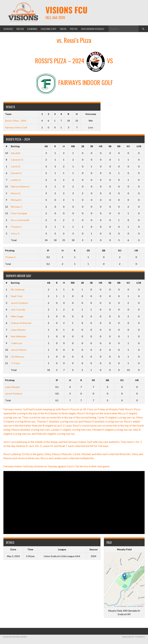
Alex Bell (15, 153)
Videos (63, 29)
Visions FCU (67, 10)
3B (92, 146)
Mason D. (16, 193)
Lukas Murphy (18, 330)
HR (101, 146)
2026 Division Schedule (93, 29)
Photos (74, 29)
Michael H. (16, 200)
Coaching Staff (49, 29)
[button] (124, 577)
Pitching (10, 250)
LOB (139, 146)
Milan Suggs (17, 316)
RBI (73, 146)
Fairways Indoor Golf (16, 127)
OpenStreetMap (132, 606)
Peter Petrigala (19, 213)
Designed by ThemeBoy (134, 637)
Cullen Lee (17, 343)
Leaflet (117, 606)
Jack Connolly (18, 310)
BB (119, 146)
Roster (20, 29)
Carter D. (16, 166)
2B (83, 146)
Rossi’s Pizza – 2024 (16, 121)
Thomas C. (17, 227)
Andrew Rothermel (21, 323)
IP (48, 250)
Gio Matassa (18, 357)
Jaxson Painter (19, 350)
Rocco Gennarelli (20, 220)
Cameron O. (17, 160)
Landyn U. (16, 180)
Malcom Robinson (20, 186)
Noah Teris (17, 296)
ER (88, 250)
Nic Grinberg (18, 289)
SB (110, 146)
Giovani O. (16, 173)
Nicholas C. (17, 207)
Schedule (8, 29)
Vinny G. (15, 233)
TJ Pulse (15, 363)
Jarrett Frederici (19, 303)
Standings (32, 29)
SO (128, 146)
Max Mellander (19, 336)
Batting (15, 146)
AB (46, 146)
